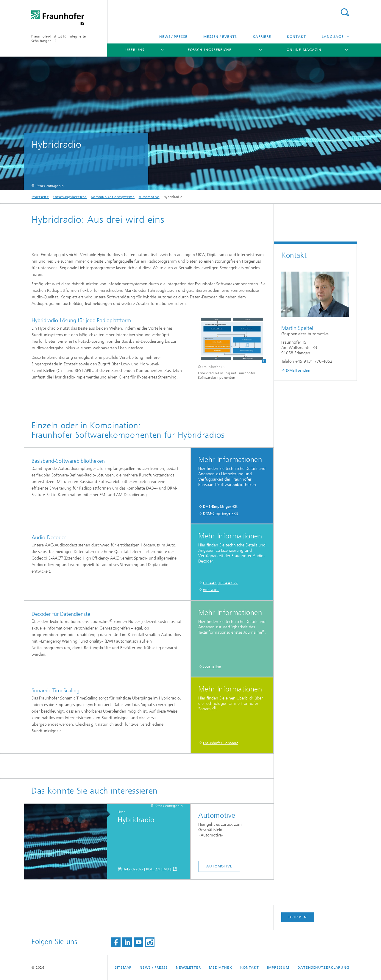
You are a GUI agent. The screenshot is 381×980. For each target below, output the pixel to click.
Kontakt (296, 37)
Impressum (278, 967)
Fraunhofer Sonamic (220, 743)
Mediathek (221, 967)
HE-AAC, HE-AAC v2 (220, 583)
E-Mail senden (298, 370)
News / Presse (173, 37)
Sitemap (123, 967)
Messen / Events (220, 37)
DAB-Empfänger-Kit (220, 507)
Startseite (40, 197)
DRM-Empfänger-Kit (221, 513)
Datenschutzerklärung (323, 967)
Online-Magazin (304, 50)
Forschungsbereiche (210, 50)
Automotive (149, 197)
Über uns (135, 50)
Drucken (298, 917)
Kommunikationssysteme (113, 197)
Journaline (212, 666)
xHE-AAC (211, 590)
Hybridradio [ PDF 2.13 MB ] (147, 869)
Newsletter (188, 967)
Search (345, 12)
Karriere (262, 37)
